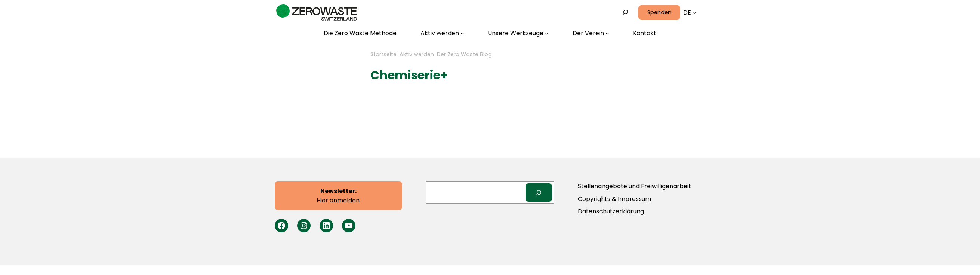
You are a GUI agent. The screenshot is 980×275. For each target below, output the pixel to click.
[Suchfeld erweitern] (625, 13)
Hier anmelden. (339, 196)
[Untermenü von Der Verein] (591, 33)
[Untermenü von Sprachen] (694, 13)
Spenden (659, 12)
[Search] (539, 192)
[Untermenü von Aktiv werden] (442, 33)
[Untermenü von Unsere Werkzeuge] (518, 33)
